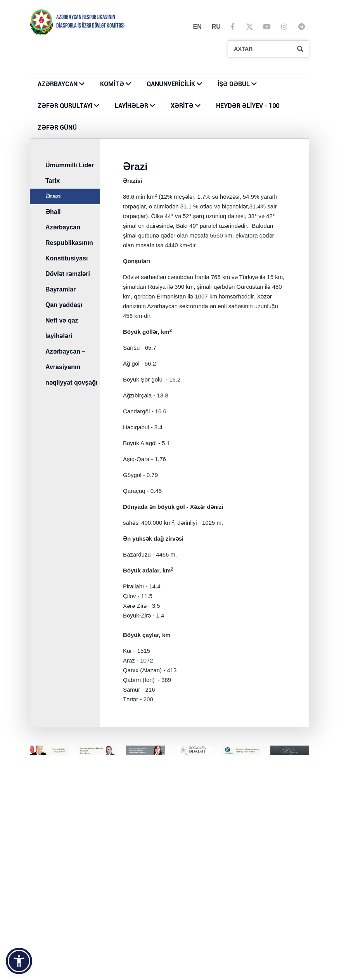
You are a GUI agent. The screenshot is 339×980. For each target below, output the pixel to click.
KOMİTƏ (112, 84)
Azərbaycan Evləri (197, 903)
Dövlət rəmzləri (68, 274)
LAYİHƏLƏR (132, 106)
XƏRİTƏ (182, 106)
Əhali (53, 212)
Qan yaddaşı (64, 305)
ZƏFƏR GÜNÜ (57, 127)
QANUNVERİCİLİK (172, 84)
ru (216, 27)
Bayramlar (61, 289)
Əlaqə (112, 837)
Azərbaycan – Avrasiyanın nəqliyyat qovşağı (71, 367)
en (197, 27)
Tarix (53, 181)
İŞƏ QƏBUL (234, 84)
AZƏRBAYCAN (58, 84)
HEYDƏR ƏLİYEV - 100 (248, 106)
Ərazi (53, 196)
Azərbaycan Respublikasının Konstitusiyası (69, 243)
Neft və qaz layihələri (62, 328)
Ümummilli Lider (70, 165)
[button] (19, 961)
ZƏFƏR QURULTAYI (66, 106)
